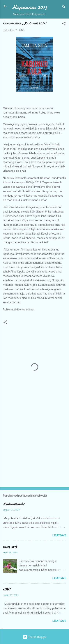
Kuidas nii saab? (14, 504)
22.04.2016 (10, 547)
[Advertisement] (34, 447)
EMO (7, 589)
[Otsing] (64, 7)
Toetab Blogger (35, 637)
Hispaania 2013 (30, 7)
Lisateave (59, 535)
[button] (64, 24)
